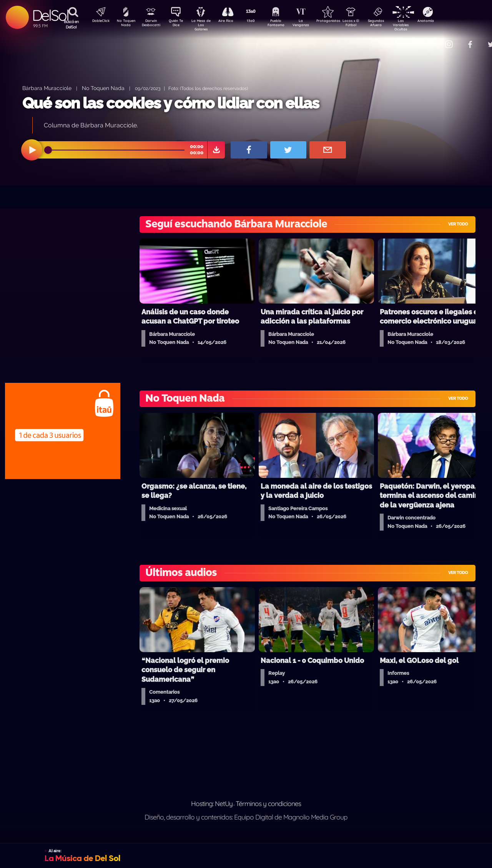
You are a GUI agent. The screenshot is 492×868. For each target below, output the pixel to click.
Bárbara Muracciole (47, 88)
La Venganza (313, 24)
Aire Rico (233, 22)
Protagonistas (340, 22)
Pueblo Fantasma (286, 24)
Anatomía (448, 22)
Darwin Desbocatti (152, 24)
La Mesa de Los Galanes (206, 25)
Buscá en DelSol (71, 24)
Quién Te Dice (179, 24)
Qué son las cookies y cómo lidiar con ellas (171, 103)
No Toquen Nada (125, 24)
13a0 (259, 22)
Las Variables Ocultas (421, 25)
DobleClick (98, 22)
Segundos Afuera (394, 24)
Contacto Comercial (433, 39)
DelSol (50, 15)
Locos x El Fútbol (367, 24)
